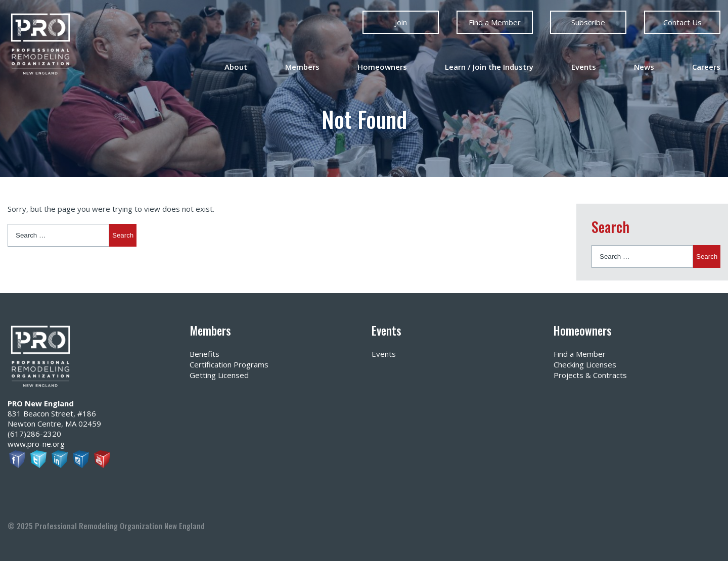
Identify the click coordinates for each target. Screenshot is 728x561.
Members (302, 67)
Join (401, 22)
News (644, 67)
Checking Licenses (585, 364)
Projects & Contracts (590, 375)
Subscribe (588, 22)
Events (584, 67)
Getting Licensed (219, 375)
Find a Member (495, 22)
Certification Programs (229, 364)
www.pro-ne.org (36, 444)
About (236, 67)
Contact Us (682, 22)
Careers (706, 67)
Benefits (204, 354)
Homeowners (382, 67)
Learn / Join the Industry (489, 67)
